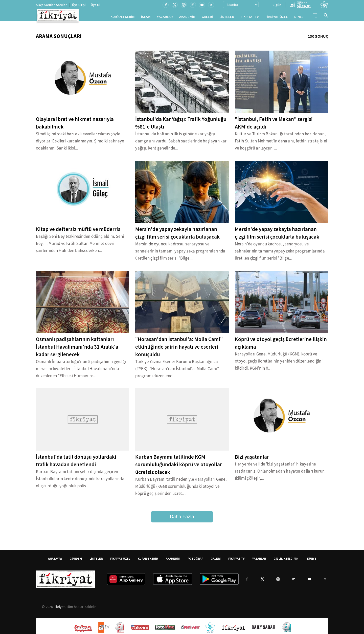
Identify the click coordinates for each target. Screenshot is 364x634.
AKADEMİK (187, 18)
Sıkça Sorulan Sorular (51, 5)
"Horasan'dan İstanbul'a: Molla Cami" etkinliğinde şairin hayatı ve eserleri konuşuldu (179, 349)
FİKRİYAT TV (250, 18)
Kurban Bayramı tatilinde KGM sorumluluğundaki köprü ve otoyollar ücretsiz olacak (179, 467)
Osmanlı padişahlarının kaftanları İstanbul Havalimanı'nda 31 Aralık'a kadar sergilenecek (77, 349)
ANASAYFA (55, 561)
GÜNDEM (76, 561)
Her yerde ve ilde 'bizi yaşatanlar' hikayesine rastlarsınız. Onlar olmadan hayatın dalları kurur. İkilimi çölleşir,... (280, 473)
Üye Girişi (79, 5)
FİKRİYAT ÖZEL (277, 18)
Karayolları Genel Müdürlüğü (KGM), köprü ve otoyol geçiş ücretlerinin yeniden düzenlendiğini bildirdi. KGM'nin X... (279, 363)
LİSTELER (227, 18)
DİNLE (299, 18)
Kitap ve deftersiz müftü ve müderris (78, 231)
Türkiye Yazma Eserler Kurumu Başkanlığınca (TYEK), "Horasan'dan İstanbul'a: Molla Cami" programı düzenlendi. (177, 371)
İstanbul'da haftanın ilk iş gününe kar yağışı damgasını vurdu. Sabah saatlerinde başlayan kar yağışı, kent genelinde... (181, 143)
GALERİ (207, 18)
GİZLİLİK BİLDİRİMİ (287, 561)
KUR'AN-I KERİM (122, 18)
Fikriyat (59, 609)
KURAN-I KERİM (148, 561)
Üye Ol (96, 5)
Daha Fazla (182, 519)
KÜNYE (312, 561)
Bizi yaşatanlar (252, 459)
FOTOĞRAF (195, 561)
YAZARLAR (165, 18)
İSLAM (146, 18)
